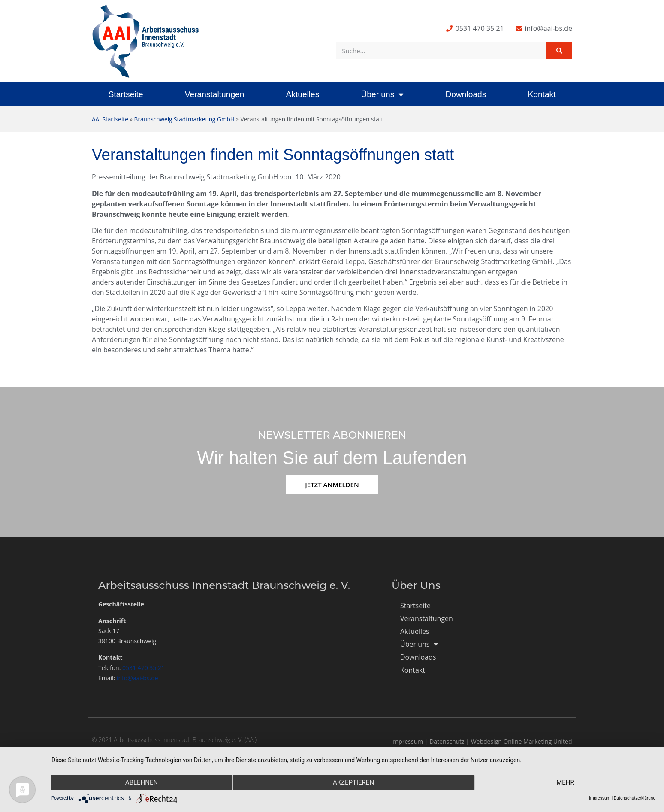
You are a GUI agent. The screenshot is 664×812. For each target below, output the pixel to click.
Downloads (466, 94)
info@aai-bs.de (137, 678)
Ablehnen (142, 782)
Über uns (382, 94)
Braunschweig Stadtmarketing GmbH (184, 119)
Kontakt (542, 94)
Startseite (126, 94)
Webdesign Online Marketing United (522, 741)
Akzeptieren (353, 782)
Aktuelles (302, 94)
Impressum (407, 741)
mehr (565, 782)
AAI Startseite (110, 119)
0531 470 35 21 (143, 668)
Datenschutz (447, 741)
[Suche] (559, 51)
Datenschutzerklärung (635, 798)
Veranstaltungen (215, 94)
